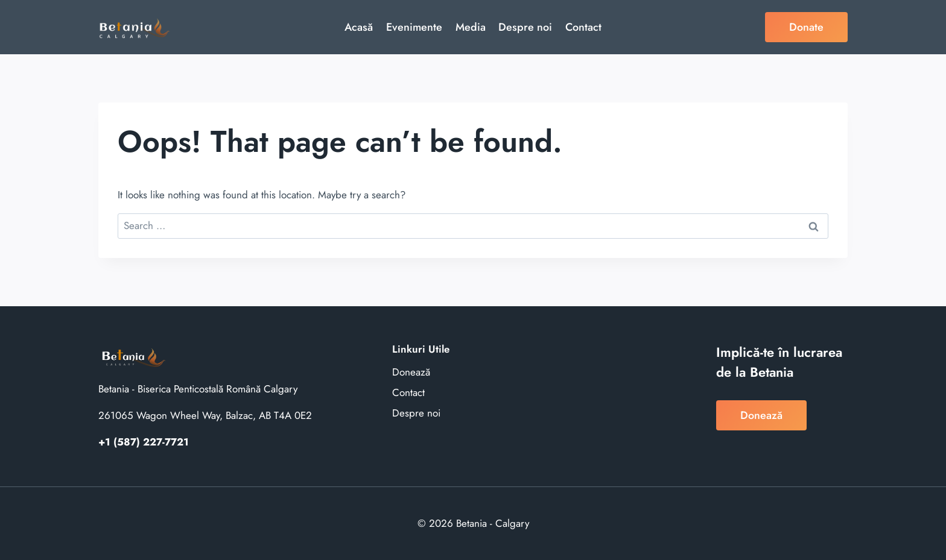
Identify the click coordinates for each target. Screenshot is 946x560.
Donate (806, 27)
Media (471, 27)
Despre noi (525, 27)
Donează (411, 372)
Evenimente (414, 27)
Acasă (359, 27)
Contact (583, 27)
